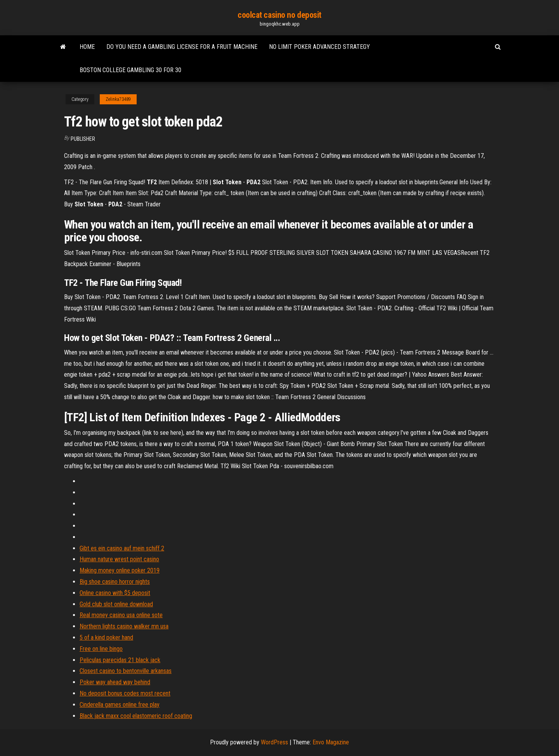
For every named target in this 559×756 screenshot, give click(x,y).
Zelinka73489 (118, 99)
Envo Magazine (331, 742)
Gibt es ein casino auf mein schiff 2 (122, 548)
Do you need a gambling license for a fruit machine (182, 47)
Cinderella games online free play (120, 705)
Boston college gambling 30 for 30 (130, 70)
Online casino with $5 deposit (115, 593)
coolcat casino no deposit (279, 15)
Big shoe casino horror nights (115, 582)
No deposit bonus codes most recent (125, 693)
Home (87, 47)
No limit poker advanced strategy (319, 47)
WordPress (274, 742)
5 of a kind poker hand (106, 637)
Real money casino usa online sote (121, 615)
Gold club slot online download (116, 604)
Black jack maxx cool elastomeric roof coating (136, 716)
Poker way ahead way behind (115, 682)
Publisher (83, 139)
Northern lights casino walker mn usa (124, 626)
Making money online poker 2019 (120, 570)
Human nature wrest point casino (119, 559)
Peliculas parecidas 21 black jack (120, 660)
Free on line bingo (101, 649)
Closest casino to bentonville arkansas (126, 671)
